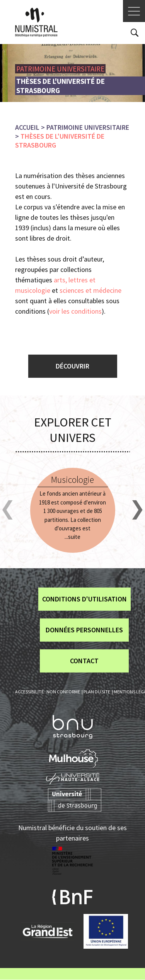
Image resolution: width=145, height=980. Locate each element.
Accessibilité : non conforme (48, 692)
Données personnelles (84, 630)
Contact (84, 661)
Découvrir (72, 366)
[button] (8, 510)
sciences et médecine (91, 290)
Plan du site (97, 692)
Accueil (27, 127)
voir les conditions (75, 311)
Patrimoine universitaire (88, 127)
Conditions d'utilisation (84, 599)
